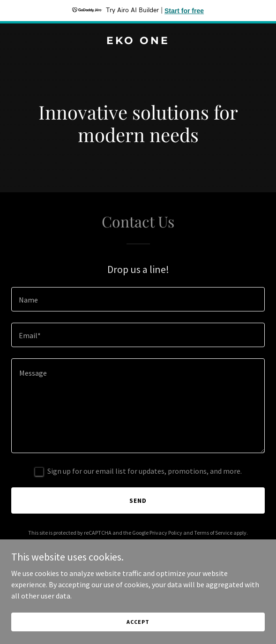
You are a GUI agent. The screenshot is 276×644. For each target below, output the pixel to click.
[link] (138, 41)
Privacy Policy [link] (166, 533)
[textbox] (138, 299)
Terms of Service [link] (213, 533)
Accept (138, 622)
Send (138, 500)
